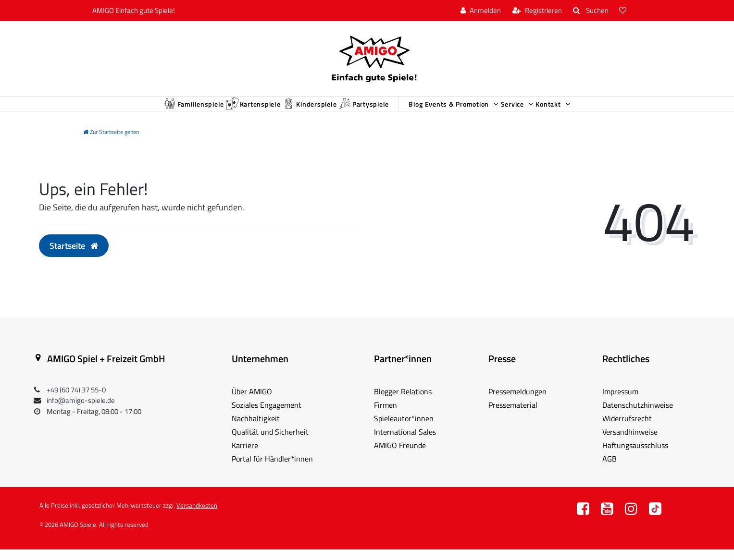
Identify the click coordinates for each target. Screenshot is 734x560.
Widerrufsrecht (627, 429)
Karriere (245, 456)
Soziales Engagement (267, 415)
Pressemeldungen (517, 402)
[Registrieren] (537, 11)
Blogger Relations (403, 402)
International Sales (405, 442)
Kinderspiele (288, 109)
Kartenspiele (215, 109)
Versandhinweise (630, 442)
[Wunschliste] (624, 11)
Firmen (386, 415)
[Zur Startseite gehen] (111, 142)
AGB (610, 469)
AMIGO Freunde (400, 456)
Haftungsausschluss (635, 456)
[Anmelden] (481, 11)
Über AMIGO (252, 402)
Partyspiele (360, 109)
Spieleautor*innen (404, 429)
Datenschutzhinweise (638, 415)
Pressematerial (513, 415)
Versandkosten (197, 516)
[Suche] (590, 11)
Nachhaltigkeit (256, 429)
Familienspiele (137, 109)
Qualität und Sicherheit (270, 442)
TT (655, 522)
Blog (427, 110)
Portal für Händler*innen (272, 469)
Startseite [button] (74, 256)
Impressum (620, 402)
